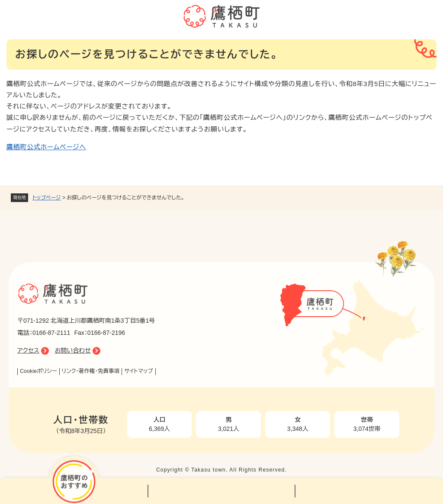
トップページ (47, 198)
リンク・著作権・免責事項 (91, 371)
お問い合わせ (73, 350)
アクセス (28, 350)
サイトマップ (138, 371)
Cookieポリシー (39, 371)
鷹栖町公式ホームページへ (46, 147)
